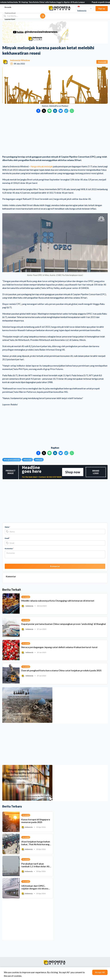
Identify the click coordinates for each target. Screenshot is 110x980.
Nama (7, 527)
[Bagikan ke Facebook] (38, 111)
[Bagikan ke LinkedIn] (55, 111)
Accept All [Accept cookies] (100, 972)
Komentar (9, 549)
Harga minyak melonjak (42, 166)
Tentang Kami (10, 13)
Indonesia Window (20, 60)
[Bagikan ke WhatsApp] (72, 111)
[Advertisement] (55, 134)
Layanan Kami (10, 19)
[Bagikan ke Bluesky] (61, 111)
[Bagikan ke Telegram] (66, 111)
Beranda (8, 7)
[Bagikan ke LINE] (49, 111)
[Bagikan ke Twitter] (44, 111)
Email (7, 538)
